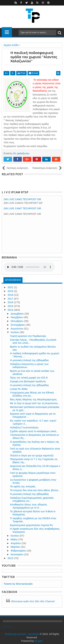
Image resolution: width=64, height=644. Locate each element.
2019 (11, 291)
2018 (11, 295)
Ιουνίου (15, 536)
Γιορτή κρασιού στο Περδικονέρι (28, 336)
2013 (11, 558)
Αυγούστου (17, 329)
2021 (11, 287)
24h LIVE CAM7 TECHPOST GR (22, 208)
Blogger (39, 641)
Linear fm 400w (19, 389)
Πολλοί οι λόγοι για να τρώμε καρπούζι (32, 455)
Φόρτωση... (8, 626)
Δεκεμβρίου (17, 314)
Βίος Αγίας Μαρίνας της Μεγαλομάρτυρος (33, 399)
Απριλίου (16, 543)
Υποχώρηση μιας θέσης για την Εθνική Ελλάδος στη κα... (32, 394)
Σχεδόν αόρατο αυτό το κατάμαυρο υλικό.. (34, 431)
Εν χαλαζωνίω (21, 153)
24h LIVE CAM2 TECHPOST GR (22, 199)
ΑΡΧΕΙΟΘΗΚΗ (13, 280)
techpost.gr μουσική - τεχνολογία (22, 634)
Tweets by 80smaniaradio (18, 584)
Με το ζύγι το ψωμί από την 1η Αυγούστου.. (35, 403)
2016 (11, 302)
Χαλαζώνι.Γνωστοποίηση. (24, 427)
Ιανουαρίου (17, 554)
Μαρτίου (16, 547)
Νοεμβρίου (17, 317)
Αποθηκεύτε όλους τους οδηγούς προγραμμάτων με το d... (29, 506)
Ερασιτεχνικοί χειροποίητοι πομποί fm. (32, 525)
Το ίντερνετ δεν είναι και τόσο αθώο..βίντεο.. (35, 490)
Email (33, 73)
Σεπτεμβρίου (18, 325)
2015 (11, 306)
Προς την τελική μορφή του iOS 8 (29, 378)
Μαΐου (14, 539)
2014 (11, 310)
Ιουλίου (15, 332)
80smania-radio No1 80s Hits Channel (33, 601)
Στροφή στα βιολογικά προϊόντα (28, 381)
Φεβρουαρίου (19, 551)
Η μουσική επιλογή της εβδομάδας (30, 360)
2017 (11, 299)
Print (22, 73)
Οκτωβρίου (17, 321)
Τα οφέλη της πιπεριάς (23, 486)
